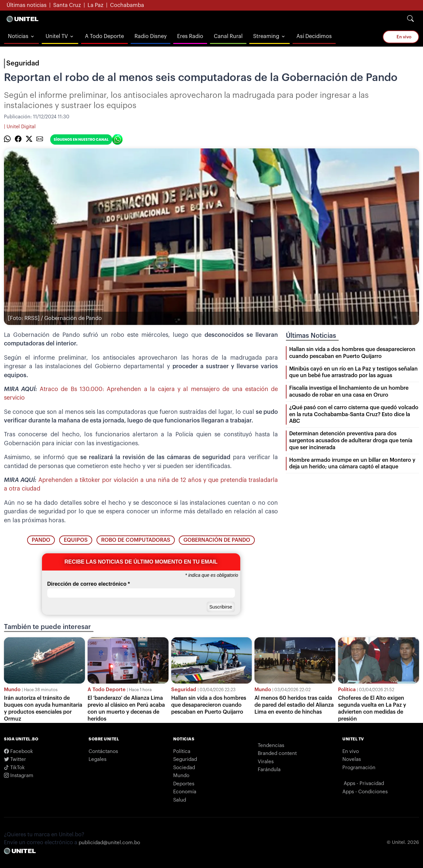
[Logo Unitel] (22, 19)
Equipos (76, 540)
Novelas (352, 759)
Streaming (266, 36)
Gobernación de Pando (217, 540)
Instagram (19, 776)
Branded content (277, 753)
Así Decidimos (314, 36)
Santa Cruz (67, 5)
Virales (266, 762)
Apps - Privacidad (364, 784)
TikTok (14, 768)
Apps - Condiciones (365, 792)
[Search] (410, 19)
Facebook (19, 751)
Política (347, 690)
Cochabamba (127, 5)
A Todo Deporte (104, 36)
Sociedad (184, 768)
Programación (359, 768)
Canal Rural (228, 36)
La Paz (96, 5)
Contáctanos (103, 751)
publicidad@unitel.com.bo (109, 843)
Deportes (184, 784)
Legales (97, 759)
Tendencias (271, 746)
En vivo (401, 36)
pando (41, 540)
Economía (185, 792)
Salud (180, 800)
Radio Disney (151, 36)
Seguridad (23, 63)
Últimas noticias (27, 5)
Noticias (18, 36)
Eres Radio (190, 36)
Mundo (12, 690)
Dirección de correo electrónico (89, 584)
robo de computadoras (136, 540)
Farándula (269, 770)
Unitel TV (57, 36)
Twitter (15, 759)
